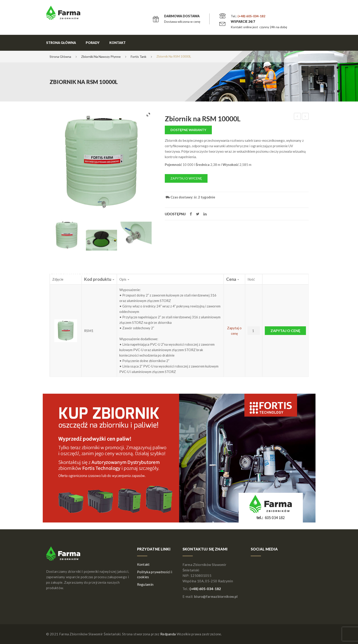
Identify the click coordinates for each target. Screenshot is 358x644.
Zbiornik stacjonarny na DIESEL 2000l (305, 117)
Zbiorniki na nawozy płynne (101, 57)
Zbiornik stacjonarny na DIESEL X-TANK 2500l (297, 117)
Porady (93, 43)
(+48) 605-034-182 (251, 16)
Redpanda (168, 634)
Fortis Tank (139, 57)
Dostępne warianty (188, 130)
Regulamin (145, 584)
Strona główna (61, 43)
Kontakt (118, 43)
